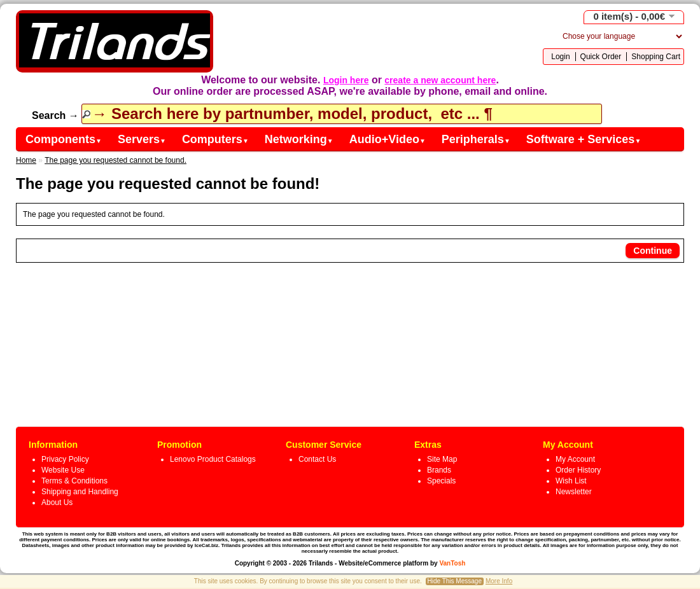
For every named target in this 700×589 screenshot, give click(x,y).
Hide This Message (455, 581)
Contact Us (317, 459)
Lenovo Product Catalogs (213, 459)
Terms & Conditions (74, 481)
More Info (499, 581)
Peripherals (476, 139)
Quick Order (601, 57)
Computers (215, 139)
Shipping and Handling (80, 492)
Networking (299, 139)
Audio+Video (388, 139)
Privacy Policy (65, 459)
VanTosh (452, 563)
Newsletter (574, 492)
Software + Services (584, 139)
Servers (142, 139)
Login (560, 57)
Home (26, 160)
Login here (346, 80)
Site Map (442, 459)
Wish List (571, 481)
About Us (57, 502)
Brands (439, 470)
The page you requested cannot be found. (115, 160)
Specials (441, 481)
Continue (653, 251)
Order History (578, 470)
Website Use (63, 470)
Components (64, 139)
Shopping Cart (656, 57)
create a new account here (440, 80)
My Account (575, 459)
